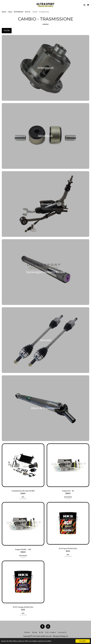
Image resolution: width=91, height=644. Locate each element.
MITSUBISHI (18, 12)
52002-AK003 (68, 556)
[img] (23, 465)
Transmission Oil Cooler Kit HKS (23, 491)
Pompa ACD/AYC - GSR (23, 549)
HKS (23, 497)
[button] (3, 5)
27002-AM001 (23, 499)
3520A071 (23, 557)
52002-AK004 (23, 615)
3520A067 (68, 499)
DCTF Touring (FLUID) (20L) (23, 607)
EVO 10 (28, 12)
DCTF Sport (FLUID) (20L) (68, 548)
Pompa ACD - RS (68, 491)
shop (10, 12)
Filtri (7, 31)
